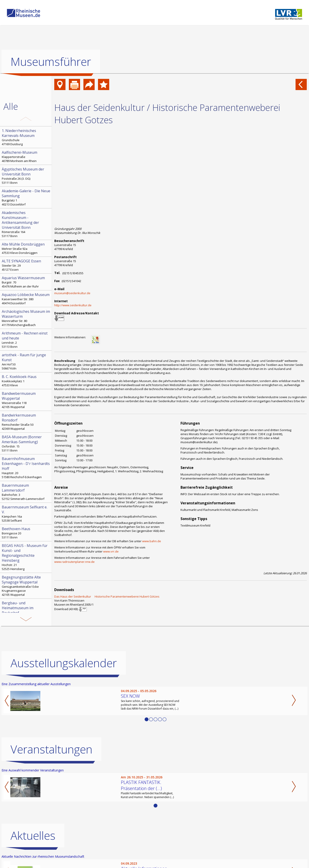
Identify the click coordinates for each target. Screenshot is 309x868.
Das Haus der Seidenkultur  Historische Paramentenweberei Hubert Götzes (107, 596)
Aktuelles (33, 836)
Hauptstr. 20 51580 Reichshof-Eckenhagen (26, 468)
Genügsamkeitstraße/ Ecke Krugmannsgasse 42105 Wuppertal (26, 586)
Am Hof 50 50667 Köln (26, 361)
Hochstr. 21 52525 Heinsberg (26, 557)
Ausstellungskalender (64, 663)
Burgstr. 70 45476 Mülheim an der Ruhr (26, 282)
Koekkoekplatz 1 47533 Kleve (26, 381)
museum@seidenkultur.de (72, 293)
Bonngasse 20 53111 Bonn (26, 533)
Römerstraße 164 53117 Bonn (26, 224)
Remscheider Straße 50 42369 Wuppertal (26, 422)
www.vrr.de (111, 551)
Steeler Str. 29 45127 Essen (26, 265)
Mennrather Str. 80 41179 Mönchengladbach (26, 318)
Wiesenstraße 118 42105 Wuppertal (26, 400)
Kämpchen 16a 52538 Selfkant (26, 514)
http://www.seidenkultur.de (73, 305)
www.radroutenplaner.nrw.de (74, 562)
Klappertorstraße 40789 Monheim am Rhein (26, 156)
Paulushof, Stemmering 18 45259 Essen (26, 612)
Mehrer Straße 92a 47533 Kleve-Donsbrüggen (26, 248)
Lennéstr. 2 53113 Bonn (26, 340)
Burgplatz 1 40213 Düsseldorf (26, 197)
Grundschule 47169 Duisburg (26, 137)
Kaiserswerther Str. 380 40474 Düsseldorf (26, 299)
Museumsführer (51, 62)
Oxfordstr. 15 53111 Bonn (26, 443)
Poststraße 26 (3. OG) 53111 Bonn (26, 176)
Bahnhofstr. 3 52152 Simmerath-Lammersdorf (26, 492)
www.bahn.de (152, 541)
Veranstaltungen (51, 749)
